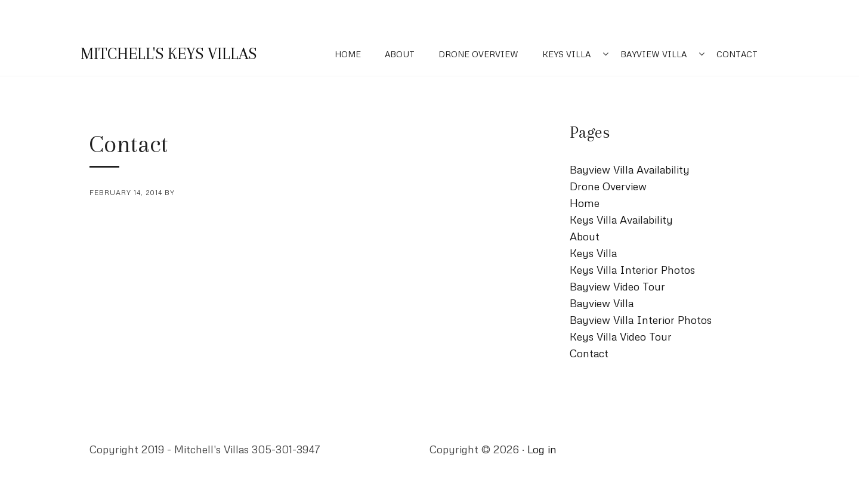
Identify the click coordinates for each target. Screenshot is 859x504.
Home (348, 54)
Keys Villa (566, 54)
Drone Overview (478, 54)
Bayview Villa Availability (630, 169)
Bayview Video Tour (617, 286)
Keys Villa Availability (621, 219)
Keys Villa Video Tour (621, 336)
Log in (542, 449)
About (400, 54)
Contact (737, 54)
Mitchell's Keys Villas (169, 54)
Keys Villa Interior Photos (632, 270)
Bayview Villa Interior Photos (641, 320)
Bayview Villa (653, 54)
